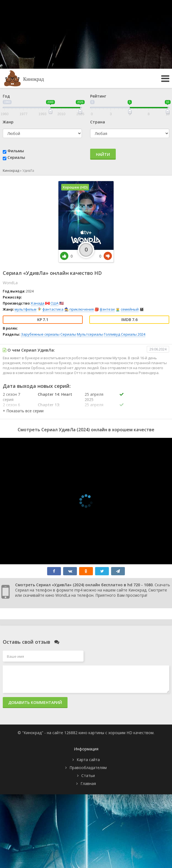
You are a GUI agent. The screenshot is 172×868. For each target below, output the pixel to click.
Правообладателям (88, 768)
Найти (103, 154)
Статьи (88, 776)
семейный (130, 309)
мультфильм (25, 309)
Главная (88, 783)
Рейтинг (98, 96)
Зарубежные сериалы (40, 334)
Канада (38, 303)
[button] (23, 411)
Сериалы (16, 157)
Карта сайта (88, 760)
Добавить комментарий (35, 702)
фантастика (53, 309)
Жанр (8, 122)
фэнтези (107, 309)
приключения (82, 309)
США (54, 303)
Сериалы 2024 (133, 334)
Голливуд (112, 334)
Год (6, 96)
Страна (98, 122)
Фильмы (16, 151)
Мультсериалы (90, 334)
